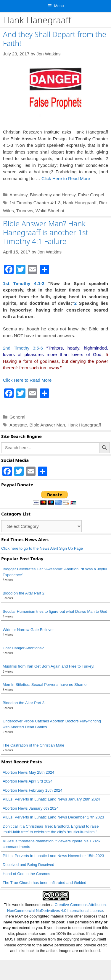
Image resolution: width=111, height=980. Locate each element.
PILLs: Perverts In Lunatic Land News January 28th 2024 (51, 799)
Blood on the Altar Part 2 (24, 593)
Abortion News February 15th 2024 (33, 790)
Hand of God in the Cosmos (26, 874)
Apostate (18, 425)
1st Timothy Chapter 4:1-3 (35, 203)
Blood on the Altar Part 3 (24, 703)
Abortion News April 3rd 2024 (28, 781)
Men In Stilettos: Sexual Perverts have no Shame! (45, 685)
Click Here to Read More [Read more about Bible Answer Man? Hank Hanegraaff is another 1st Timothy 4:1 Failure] (27, 380)
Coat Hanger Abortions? (23, 648)
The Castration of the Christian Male (33, 745)
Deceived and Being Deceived (28, 865)
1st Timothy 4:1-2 (24, 283)
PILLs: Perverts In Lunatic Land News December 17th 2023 (53, 817)
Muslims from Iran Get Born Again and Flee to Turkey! (49, 666)
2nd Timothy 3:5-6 (23, 348)
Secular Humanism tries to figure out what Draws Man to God (55, 611)
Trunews (25, 211)
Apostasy (18, 195)
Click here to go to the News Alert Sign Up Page (42, 548)
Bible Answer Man (47, 425)
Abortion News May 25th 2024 (28, 772)
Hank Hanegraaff (80, 203)
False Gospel (91, 195)
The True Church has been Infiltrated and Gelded (45, 883)
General (17, 417)
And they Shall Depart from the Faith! (55, 39)
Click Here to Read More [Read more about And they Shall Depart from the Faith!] (66, 178)
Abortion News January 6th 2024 (31, 808)
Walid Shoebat (50, 211)
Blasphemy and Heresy (53, 195)
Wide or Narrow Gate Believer (28, 630)
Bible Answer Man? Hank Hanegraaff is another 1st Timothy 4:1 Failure (46, 232)
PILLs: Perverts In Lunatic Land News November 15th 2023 (53, 856)
